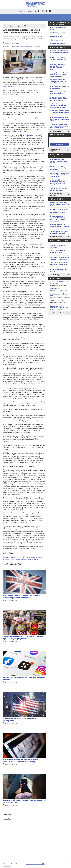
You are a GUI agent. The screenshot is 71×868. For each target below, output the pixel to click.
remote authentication (31, 559)
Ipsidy (25, 171)
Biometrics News (16, 47)
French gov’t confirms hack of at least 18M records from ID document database (59, 75)
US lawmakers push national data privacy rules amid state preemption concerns (59, 126)
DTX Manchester (60, 290)
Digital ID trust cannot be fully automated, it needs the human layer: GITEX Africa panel (59, 211)
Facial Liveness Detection (57, 44)
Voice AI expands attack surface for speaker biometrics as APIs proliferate (59, 112)
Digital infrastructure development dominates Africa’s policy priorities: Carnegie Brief (57, 219)
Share (8, 26)
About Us (23, 11)
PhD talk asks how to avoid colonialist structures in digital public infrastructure (59, 226)
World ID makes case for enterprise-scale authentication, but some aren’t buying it (20, 760)
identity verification (33, 557)
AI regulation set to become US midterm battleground (19, 720)
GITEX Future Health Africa (60, 302)
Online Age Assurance (56, 40)
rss (35, 11)
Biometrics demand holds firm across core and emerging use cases (59, 52)
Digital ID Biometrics (56, 237)
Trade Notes (37, 47)
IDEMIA (23, 557)
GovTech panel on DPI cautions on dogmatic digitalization (59, 232)
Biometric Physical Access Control (58, 28)
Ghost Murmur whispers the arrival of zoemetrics (58, 189)
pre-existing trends (8, 86)
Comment (30, 26)
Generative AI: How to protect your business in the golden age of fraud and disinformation (59, 258)
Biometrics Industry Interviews (56, 195)
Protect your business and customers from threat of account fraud (58, 245)
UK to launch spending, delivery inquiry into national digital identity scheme (21, 597)
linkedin (39, 11)
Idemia (5, 124)
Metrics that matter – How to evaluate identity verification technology (59, 264)
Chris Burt (20, 43)
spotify (50, 11)
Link (22, 26)
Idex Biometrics (29, 135)
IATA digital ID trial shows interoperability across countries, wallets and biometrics (57, 67)
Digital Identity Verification (58, 33)
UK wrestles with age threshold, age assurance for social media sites (24, 801)
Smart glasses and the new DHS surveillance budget (59, 87)
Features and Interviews (27, 47)
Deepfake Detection (56, 36)
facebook (46, 11)
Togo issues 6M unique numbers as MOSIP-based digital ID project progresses (23, 638)
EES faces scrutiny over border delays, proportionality (59, 93)
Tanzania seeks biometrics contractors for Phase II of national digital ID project (58, 81)
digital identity (15, 557)
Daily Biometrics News (56, 131)
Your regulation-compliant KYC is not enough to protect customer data (59, 175)
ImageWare (6, 148)
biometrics (6, 557)
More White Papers (55, 275)
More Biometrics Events (57, 313)
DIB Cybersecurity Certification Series (60, 296)
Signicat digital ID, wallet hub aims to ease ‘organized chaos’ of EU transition (59, 119)
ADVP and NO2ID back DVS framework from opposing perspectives (58, 59)
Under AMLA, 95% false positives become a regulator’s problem (59, 161)
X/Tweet (15, 26)
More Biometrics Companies (55, 150)
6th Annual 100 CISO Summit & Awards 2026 (60, 284)
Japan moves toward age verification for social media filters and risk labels (58, 99)
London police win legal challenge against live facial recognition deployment (58, 106)
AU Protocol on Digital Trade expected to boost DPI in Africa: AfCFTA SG (59, 204)
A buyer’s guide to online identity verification (57, 252)
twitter (43, 11)
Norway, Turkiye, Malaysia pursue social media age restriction (24, 679)
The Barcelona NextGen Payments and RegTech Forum (60, 308)
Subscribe (30, 11)
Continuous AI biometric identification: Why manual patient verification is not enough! (58, 183)
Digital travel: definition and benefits (58, 270)
